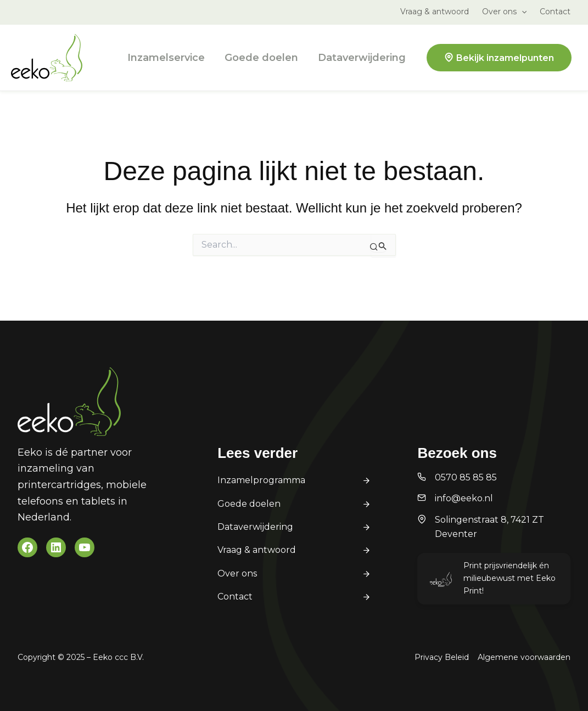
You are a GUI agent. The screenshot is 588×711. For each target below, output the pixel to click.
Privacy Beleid (442, 657)
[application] (522, 12)
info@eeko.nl (464, 498)
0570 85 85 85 (466, 477)
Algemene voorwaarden (524, 657)
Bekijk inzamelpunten (505, 58)
